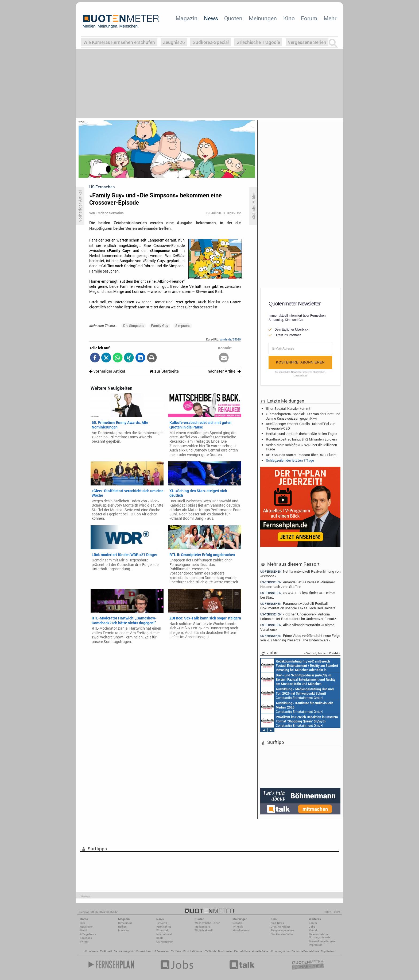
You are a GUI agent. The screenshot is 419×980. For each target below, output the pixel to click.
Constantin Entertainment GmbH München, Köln (299, 665)
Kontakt (314, 930)
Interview (124, 930)
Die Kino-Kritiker (280, 927)
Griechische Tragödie (258, 42)
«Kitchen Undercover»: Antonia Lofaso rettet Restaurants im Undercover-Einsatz (298, 616)
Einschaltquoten (193, 951)
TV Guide (211, 951)
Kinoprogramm (280, 951)
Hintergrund (125, 923)
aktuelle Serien (261, 951)
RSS (82, 923)
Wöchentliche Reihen (207, 923)
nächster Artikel (224, 371)
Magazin (187, 18)
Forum (309, 18)
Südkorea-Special (211, 42)
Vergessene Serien (307, 42)
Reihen (122, 927)
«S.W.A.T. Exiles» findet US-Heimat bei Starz (298, 595)
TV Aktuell (106, 951)
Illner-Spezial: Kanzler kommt (288, 408)
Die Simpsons (134, 326)
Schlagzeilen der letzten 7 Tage (290, 460)
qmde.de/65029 (230, 339)
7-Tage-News (88, 934)
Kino (289, 18)
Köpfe (160, 938)
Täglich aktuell (204, 930)
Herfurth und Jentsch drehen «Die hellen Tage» (301, 434)
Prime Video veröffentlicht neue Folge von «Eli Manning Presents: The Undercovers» (300, 638)
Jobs (312, 927)
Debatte (237, 923)
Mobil (84, 930)
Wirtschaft (162, 930)
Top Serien (327, 951)
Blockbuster (225, 951)
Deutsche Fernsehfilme (305, 951)
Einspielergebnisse (282, 930)
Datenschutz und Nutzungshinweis (320, 936)
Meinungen (263, 18)
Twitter (84, 942)
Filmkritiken (143, 951)
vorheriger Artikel (107, 371)
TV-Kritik (238, 927)
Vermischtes (164, 927)
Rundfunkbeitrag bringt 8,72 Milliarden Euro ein (301, 439)
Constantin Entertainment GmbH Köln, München (298, 679)
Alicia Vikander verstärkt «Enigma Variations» (297, 627)
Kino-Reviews (241, 930)
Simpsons (183, 326)
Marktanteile (202, 927)
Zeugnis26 (174, 42)
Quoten (233, 18)
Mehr (330, 18)
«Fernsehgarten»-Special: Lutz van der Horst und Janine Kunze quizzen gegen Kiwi (303, 416)
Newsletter (86, 927)
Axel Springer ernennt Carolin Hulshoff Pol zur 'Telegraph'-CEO (300, 426)
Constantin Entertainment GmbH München (297, 693)
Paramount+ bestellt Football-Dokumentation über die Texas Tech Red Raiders (298, 606)
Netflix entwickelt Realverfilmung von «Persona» (300, 573)
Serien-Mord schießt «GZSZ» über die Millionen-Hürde (302, 447)
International (164, 934)
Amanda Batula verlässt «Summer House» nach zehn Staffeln (298, 584)
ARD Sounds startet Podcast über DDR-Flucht (301, 455)
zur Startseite (164, 371)
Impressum (316, 945)
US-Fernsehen (165, 942)
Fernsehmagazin (124, 951)
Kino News (92, 951)
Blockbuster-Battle (282, 934)
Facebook (86, 938)
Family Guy (160, 326)
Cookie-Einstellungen (322, 941)
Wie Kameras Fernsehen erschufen (119, 42)
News (211, 18)
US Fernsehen (161, 951)
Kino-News (277, 923)
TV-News (162, 923)
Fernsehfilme (242, 951)
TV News (176, 951)
